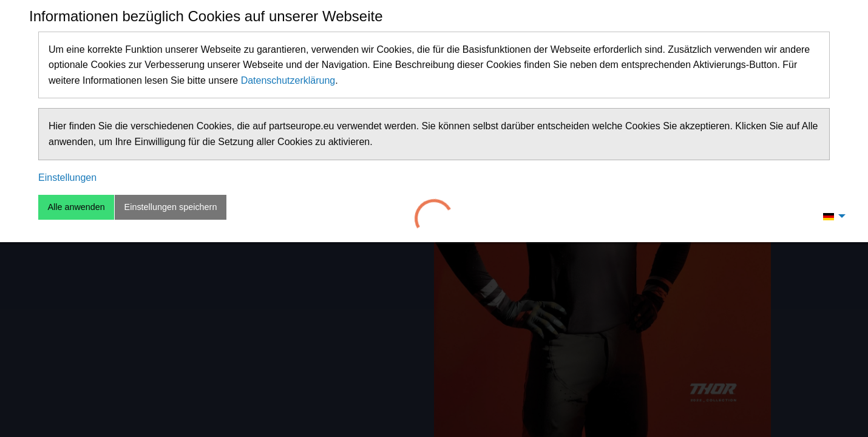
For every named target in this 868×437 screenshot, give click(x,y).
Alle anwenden (76, 207)
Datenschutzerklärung (288, 80)
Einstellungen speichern (171, 207)
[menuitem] (831, 216)
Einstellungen (67, 178)
